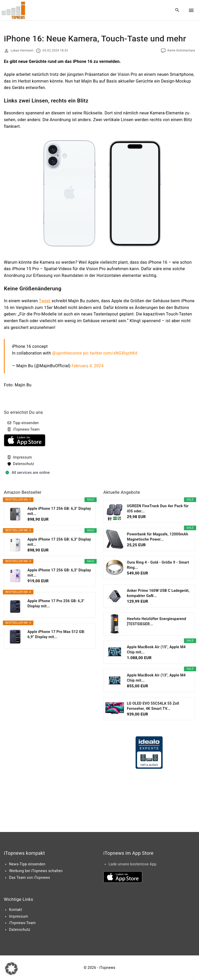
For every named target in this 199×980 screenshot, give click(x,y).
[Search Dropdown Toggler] (177, 10)
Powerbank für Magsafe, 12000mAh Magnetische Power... (158, 537)
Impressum (22, 457)
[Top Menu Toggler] (191, 10)
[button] (11, 969)
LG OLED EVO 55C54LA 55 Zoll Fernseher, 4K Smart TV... (153, 706)
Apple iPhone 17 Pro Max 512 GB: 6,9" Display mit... (56, 634)
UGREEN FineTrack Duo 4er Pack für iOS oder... (158, 509)
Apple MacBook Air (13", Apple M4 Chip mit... (156, 678)
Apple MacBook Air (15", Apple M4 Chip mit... (156, 650)
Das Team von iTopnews (30, 878)
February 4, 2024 (87, 366)
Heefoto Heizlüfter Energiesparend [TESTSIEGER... (157, 621)
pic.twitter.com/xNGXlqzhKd (110, 353)
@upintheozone (67, 353)
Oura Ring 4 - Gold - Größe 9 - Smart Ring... (158, 565)
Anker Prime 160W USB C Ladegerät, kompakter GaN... (158, 593)
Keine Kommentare (181, 50)
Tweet (45, 301)
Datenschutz (24, 464)
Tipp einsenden (26, 423)
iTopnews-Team (26, 429)
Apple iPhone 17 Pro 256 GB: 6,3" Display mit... (56, 603)
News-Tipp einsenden (27, 864)
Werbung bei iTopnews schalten (36, 871)
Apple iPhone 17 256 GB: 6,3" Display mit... (59, 511)
